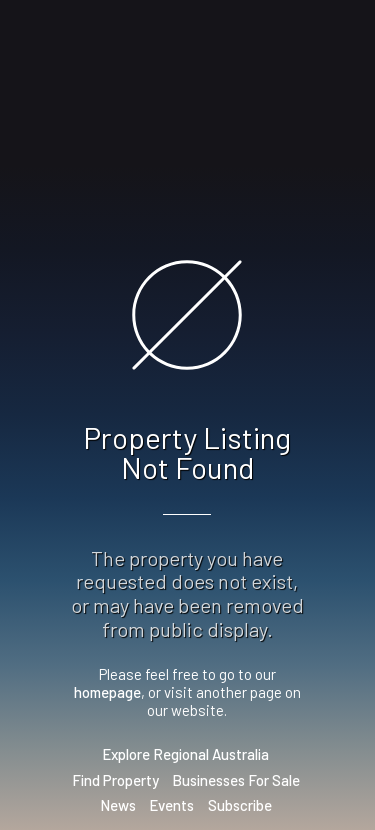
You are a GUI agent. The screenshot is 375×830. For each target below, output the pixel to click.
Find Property (115, 780)
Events (171, 805)
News (118, 805)
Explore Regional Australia (185, 754)
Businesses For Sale (236, 780)
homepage (107, 692)
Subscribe (240, 805)
